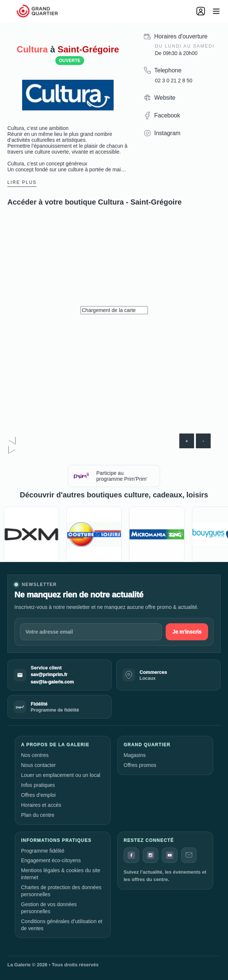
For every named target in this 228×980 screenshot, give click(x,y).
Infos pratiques (38, 785)
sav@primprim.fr (49, 675)
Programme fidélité (43, 851)
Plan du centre (38, 815)
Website (165, 98)
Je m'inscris (187, 632)
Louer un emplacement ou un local (61, 775)
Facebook (167, 115)
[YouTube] (170, 855)
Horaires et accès (41, 805)
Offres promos (140, 765)
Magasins (135, 755)
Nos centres (35, 755)
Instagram (167, 133)
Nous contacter (38, 765)
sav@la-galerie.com (52, 682)
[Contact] (189, 855)
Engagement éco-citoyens (51, 860)
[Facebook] (131, 855)
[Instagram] (151, 855)
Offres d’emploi (38, 795)
